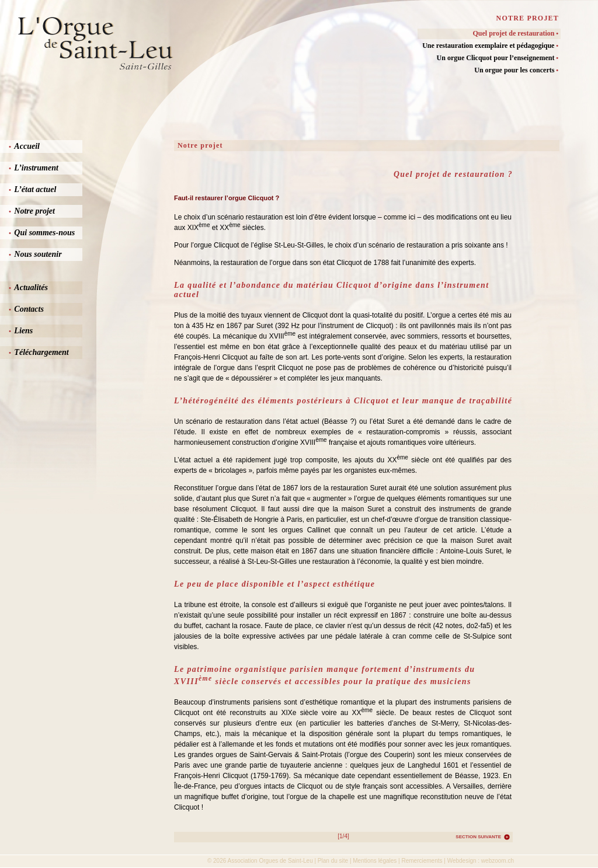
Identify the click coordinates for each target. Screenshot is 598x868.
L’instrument (34, 168)
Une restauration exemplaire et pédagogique (490, 46)
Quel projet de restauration (516, 33)
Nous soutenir (35, 254)
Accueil (24, 146)
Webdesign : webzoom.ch (481, 861)
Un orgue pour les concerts (516, 70)
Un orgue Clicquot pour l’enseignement (498, 58)
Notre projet (32, 211)
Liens (21, 331)
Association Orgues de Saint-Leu (270, 861)
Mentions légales (375, 861)
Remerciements (422, 861)
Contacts (26, 309)
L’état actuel (32, 189)
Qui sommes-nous (42, 233)
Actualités (28, 287)
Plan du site (333, 861)
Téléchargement (39, 352)
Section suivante (478, 837)
